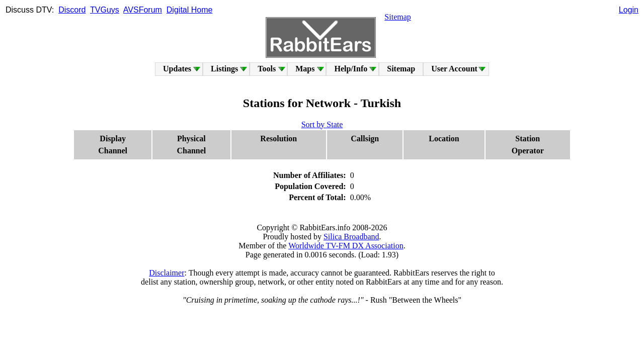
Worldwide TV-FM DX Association (346, 246)
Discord (72, 10)
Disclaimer (167, 273)
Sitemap (397, 17)
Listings (224, 69)
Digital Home (190, 10)
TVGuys (105, 10)
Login (629, 10)
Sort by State (322, 124)
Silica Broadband (351, 237)
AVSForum (143, 10)
